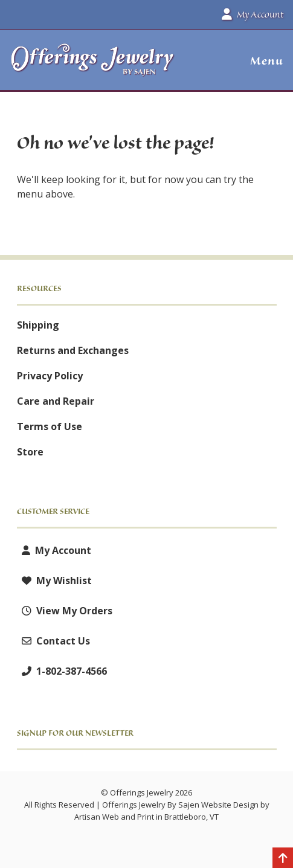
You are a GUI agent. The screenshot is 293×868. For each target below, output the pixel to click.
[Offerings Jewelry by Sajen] (93, 66)
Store (30, 452)
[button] (262, 61)
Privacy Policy (50, 376)
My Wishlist (54, 580)
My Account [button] (253, 14)
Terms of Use (50, 426)
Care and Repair (56, 401)
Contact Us (53, 641)
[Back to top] (283, 859)
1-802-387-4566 (62, 671)
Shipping (38, 325)
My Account (54, 550)
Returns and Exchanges (73, 350)
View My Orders (65, 611)
